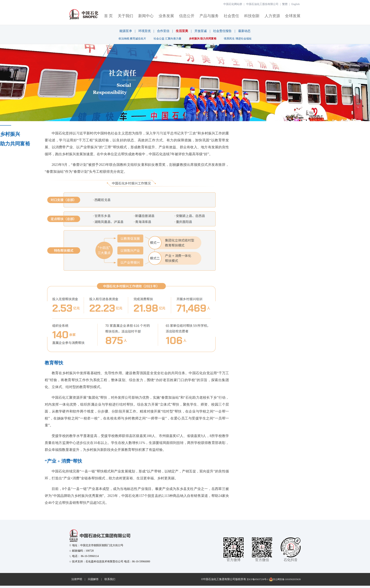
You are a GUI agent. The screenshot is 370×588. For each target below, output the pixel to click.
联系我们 (110, 579)
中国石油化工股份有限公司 (262, 4)
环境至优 (145, 31)
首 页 (108, 16)
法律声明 (77, 579)
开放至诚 (201, 31)
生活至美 (182, 31)
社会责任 (231, 16)
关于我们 (125, 16)
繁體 (285, 4)
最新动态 (244, 31)
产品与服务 (209, 16)
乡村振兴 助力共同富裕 (203, 39)
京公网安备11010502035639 (285, 579)
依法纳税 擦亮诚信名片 (132, 39)
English (296, 4)
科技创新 (252, 16)
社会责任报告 (222, 31)
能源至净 (126, 31)
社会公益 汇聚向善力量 (167, 39)
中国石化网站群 (233, 4)
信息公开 (187, 16)
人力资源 (272, 16)
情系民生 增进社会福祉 (238, 39)
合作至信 (163, 31)
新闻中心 (146, 16)
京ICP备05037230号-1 (258, 579)
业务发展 (166, 16)
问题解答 (93, 579)
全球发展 (293, 16)
